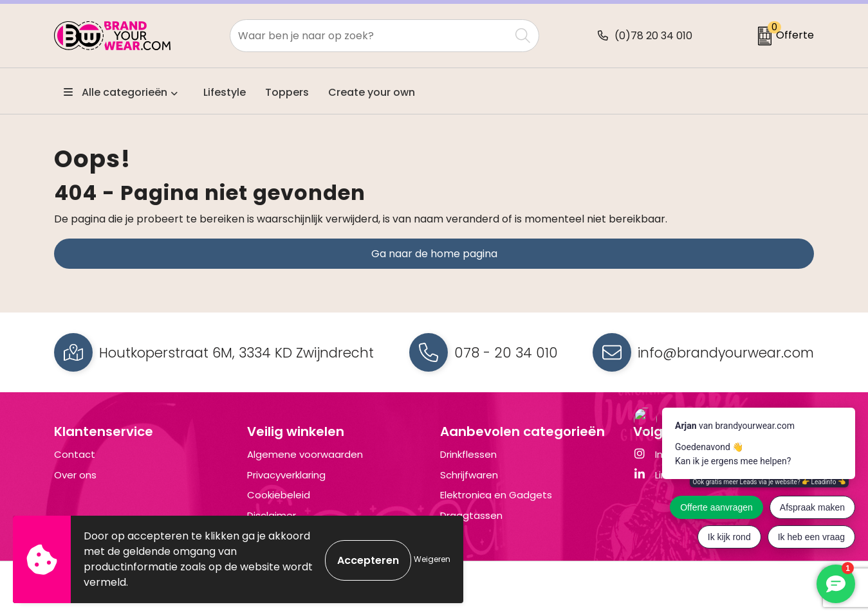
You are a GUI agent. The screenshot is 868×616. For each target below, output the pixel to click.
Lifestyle (225, 92)
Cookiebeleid (279, 495)
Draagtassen (471, 515)
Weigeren (432, 559)
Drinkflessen (468, 454)
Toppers (287, 92)
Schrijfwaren (469, 475)
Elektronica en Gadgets (496, 495)
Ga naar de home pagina (434, 254)
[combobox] (370, 36)
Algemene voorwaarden (305, 454)
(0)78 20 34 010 (653, 36)
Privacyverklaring (286, 475)
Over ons (75, 475)
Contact (75, 454)
